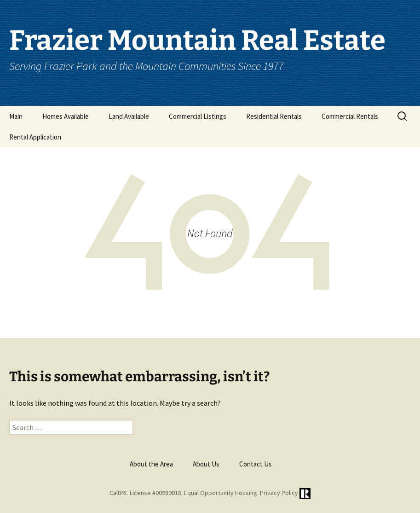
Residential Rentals (274, 116)
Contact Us (256, 464)
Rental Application (35, 137)
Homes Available (66, 116)
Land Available (129, 116)
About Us (206, 464)
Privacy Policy (279, 493)
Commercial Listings (198, 116)
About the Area (151, 464)
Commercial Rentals (350, 116)
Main (16, 116)
